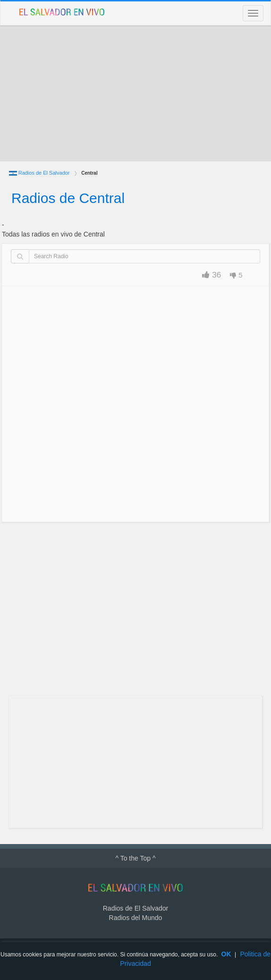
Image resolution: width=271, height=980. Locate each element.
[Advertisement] (135, 93)
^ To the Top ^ (135, 858)
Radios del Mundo (136, 918)
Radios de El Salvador (44, 173)
